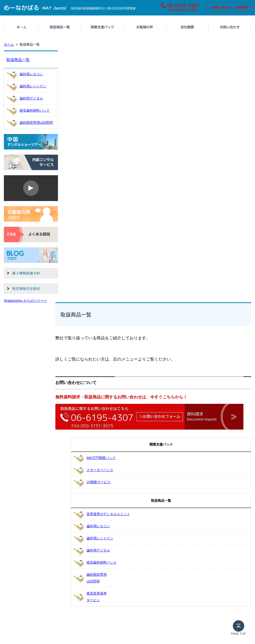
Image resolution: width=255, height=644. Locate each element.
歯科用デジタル (31, 98)
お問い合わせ (230, 27)
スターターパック (100, 470)
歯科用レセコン (31, 74)
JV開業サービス (99, 482)
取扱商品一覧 (60, 27)
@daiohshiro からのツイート (25, 301)
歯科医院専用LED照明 (36, 123)
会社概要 (187, 27)
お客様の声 (145, 27)
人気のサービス (102, 27)
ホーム (21, 27)
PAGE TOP (240, 630)
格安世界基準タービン (97, 597)
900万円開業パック (101, 458)
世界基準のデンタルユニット (108, 514)
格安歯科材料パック (35, 110)
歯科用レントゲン (33, 86)
